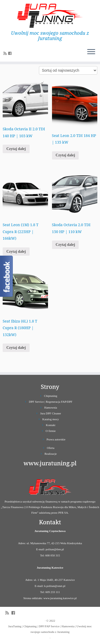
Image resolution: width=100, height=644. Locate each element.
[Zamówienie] (68, 70)
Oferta (51, 448)
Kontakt (51, 425)
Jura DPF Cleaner (51, 413)
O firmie (51, 431)
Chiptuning (51, 396)
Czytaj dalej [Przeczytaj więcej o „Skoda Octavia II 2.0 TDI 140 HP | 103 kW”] (16, 149)
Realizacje (51, 454)
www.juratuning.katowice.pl (60, 598)
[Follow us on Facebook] (11, 53)
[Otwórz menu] (91, 52)
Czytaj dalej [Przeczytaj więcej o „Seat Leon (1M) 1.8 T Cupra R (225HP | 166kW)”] (16, 252)
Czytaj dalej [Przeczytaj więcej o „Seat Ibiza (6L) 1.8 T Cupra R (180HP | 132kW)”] (16, 348)
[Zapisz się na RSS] (6, 53)
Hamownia (51, 407)
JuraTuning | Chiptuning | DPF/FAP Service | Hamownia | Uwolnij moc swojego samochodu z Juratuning (50, 629)
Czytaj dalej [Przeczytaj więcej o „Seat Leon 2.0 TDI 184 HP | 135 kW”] (65, 155)
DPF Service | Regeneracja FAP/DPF (51, 402)
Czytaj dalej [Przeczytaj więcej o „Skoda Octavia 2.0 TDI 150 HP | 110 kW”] (65, 245)
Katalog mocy (51, 419)
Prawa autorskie (56, 439)
